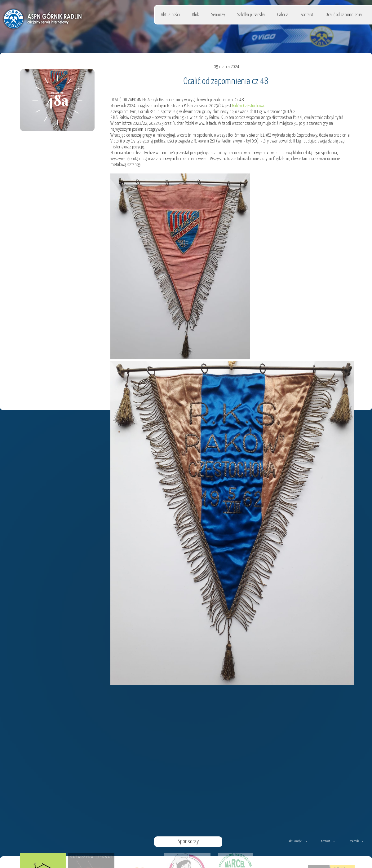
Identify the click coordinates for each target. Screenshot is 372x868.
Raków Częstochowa (248, 106)
